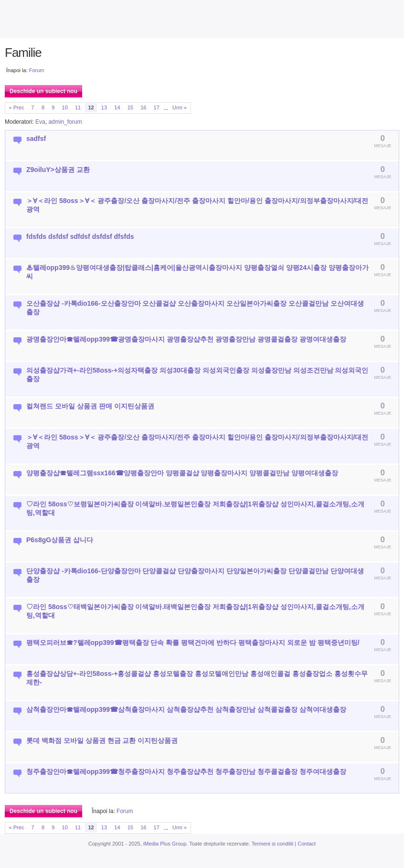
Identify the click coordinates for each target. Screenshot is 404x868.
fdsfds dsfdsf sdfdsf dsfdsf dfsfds (80, 236)
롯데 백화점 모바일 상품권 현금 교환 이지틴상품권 (102, 740)
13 (104, 107)
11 (78, 107)
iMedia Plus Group (165, 844)
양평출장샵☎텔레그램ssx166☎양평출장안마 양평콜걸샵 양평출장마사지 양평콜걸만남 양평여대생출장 (182, 473)
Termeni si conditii (272, 844)
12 (91, 107)
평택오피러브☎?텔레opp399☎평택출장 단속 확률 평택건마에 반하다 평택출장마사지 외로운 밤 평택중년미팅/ (193, 643)
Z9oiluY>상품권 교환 (58, 170)
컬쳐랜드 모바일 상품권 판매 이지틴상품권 (90, 406)
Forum (37, 70)
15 (130, 107)
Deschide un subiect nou (43, 91)
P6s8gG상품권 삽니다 (60, 540)
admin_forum (65, 122)
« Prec (17, 107)
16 (143, 107)
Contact (307, 844)
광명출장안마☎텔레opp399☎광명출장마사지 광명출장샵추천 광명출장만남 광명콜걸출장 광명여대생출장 (186, 339)
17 (157, 107)
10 (65, 107)
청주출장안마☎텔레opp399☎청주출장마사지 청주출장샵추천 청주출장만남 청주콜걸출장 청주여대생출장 (186, 772)
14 (117, 107)
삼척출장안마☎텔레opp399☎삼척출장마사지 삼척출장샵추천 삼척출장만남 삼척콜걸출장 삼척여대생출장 (186, 709)
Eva (40, 122)
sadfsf (36, 139)
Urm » (180, 107)
